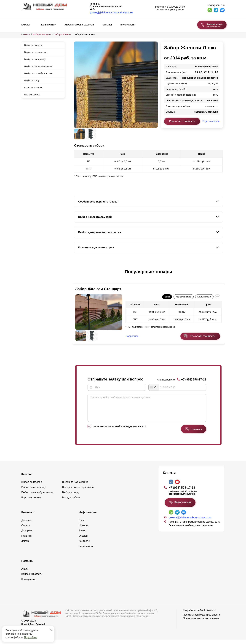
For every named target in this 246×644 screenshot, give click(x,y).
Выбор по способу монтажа (38, 73)
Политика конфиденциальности (201, 619)
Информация (128, 25)
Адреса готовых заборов (79, 25)
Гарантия (27, 540)
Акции (25, 573)
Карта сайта (86, 551)
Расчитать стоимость (203, 336)
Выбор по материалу (35, 59)
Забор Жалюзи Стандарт (98, 289)
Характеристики (184, 297)
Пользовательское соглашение (201, 623)
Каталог (26, 25)
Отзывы (107, 25)
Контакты (84, 545)
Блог (82, 525)
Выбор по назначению (36, 52)
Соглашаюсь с (119, 431)
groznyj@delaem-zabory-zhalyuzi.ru (111, 12)
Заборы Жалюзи (63, 34)
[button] (76, 275)
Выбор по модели (42, 34)
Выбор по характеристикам (38, 66)
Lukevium (210, 615)
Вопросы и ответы (32, 579)
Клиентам (28, 517)
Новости (84, 530)
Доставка (27, 525)
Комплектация (204, 297)
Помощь (27, 566)
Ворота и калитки (33, 88)
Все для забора (32, 95)
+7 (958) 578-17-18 (216, 5)
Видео (82, 535)
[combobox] (154, 387)
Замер (25, 545)
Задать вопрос (211, 121)
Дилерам (27, 535)
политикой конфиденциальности (127, 431)
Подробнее (31, 637)
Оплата (26, 530)
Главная (25, 34)
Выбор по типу (32, 80)
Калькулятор (48, 25)
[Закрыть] (51, 630)
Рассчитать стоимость (182, 121)
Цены (167, 297)
